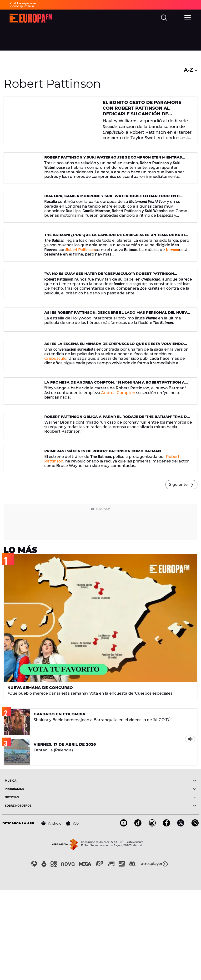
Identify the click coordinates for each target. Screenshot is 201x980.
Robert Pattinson (80, 270)
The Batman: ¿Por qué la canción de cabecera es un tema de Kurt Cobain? (110, 257)
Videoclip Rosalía (22, 6)
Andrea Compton (118, 448)
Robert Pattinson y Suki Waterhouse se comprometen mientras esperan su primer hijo (117, 166)
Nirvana (172, 270)
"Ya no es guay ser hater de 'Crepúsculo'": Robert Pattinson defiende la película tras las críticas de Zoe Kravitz (117, 303)
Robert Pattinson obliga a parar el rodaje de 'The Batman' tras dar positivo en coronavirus (114, 486)
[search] (165, 18)
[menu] (188, 17)
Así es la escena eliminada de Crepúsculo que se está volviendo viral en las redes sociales (116, 394)
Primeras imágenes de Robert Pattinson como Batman (99, 530)
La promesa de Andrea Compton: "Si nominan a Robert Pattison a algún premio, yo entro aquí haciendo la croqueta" (117, 440)
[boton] (148, 871)
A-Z (191, 70)
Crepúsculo (55, 407)
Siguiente (178, 575)
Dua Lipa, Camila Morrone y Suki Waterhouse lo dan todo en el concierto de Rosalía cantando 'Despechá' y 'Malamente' (109, 211)
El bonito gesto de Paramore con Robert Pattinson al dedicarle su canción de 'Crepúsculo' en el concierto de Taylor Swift (146, 114)
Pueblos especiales (23, 3)
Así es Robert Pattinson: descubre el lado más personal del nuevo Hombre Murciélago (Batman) (113, 349)
